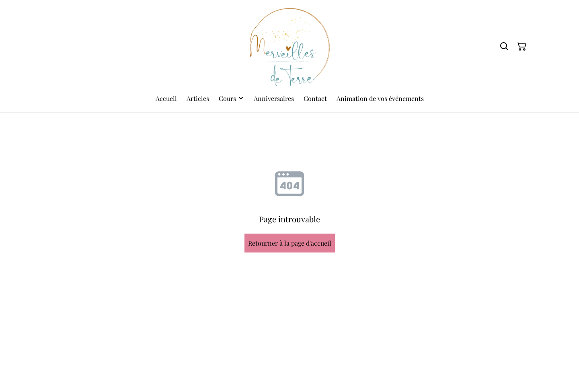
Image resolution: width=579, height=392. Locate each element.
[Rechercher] (504, 47)
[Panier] (522, 47)
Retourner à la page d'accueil (290, 243)
